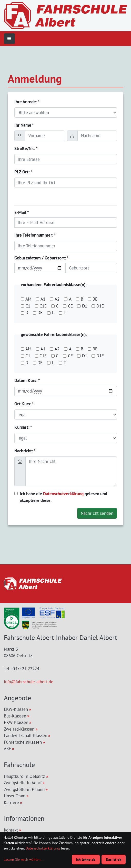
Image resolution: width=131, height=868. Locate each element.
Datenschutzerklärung (63, 494)
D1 (85, 306)
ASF (7, 749)
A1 (43, 299)
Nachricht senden (97, 513)
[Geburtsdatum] (40, 268)
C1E (43, 306)
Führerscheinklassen (23, 742)
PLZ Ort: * (23, 172)
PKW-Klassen (16, 722)
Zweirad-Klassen (19, 729)
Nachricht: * (25, 451)
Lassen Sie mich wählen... (23, 860)
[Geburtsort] (91, 268)
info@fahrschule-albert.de (29, 682)
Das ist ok (114, 860)
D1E (100, 306)
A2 (57, 299)
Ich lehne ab (86, 860)
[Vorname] (45, 136)
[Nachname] (97, 136)
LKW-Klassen (16, 709)
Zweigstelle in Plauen (24, 789)
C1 (28, 306)
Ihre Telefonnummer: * (35, 235)
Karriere (11, 802)
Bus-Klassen (15, 716)
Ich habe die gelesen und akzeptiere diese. (63, 497)
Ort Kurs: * (24, 404)
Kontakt (11, 830)
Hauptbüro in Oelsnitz (24, 776)
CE (70, 306)
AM (28, 299)
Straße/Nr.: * (26, 148)
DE (40, 313)
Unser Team (15, 796)
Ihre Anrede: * (27, 102)
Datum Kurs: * (27, 380)
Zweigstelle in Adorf (23, 783)
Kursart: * (23, 427)
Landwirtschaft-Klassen (26, 735)
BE (95, 299)
